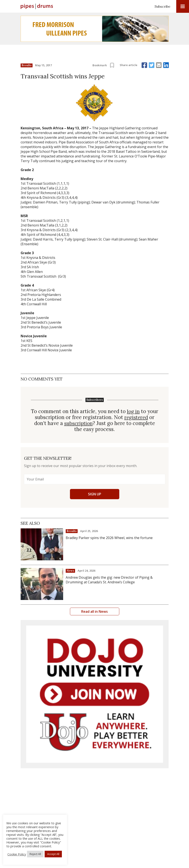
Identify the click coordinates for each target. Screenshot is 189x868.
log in (133, 411)
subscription (78, 423)
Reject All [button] (35, 854)
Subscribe (162, 6)
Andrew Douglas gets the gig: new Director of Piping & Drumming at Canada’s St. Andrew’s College (109, 580)
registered (136, 417)
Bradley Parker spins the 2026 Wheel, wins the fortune (109, 538)
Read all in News (94, 611)
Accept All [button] (53, 854)
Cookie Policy (17, 854)
